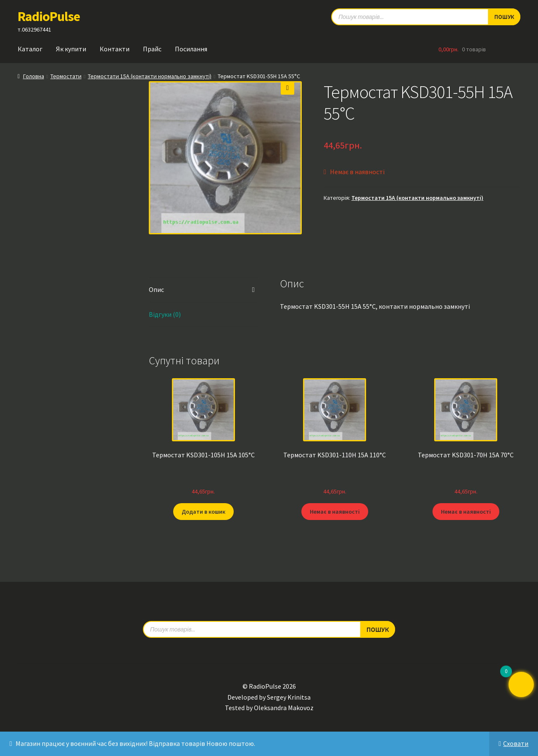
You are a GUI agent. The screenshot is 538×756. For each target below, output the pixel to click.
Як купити (71, 49)
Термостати (66, 76)
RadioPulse (49, 16)
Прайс (152, 49)
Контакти (115, 49)
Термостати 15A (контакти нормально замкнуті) (150, 76)
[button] (287, 88)
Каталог (30, 49)
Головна (34, 76)
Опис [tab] (156, 289)
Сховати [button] (516, 743)
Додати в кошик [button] (203, 512)
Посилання (191, 49)
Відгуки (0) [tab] (165, 314)
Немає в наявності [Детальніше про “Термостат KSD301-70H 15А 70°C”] (466, 512)
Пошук (378, 629)
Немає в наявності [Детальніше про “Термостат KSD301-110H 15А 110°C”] (335, 512)
